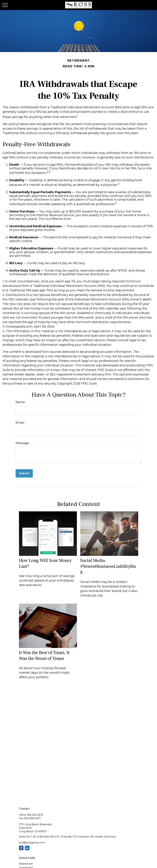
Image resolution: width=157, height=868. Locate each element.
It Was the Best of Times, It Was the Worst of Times (44, 656)
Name (20, 402)
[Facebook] (21, 848)
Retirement (26, 864)
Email (20, 423)
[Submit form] (24, 473)
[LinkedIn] (27, 848)
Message (22, 443)
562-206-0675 (35, 815)
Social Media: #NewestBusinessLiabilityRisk (108, 566)
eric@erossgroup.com (32, 842)
